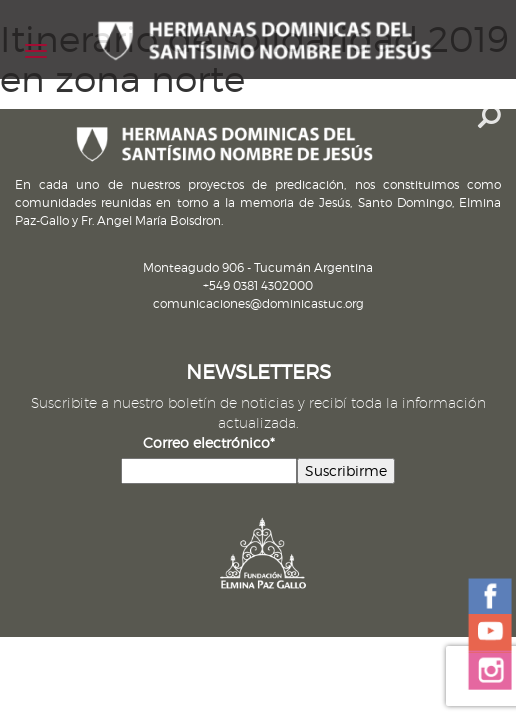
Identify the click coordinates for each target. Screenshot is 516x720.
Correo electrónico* (209, 442)
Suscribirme (346, 470)
